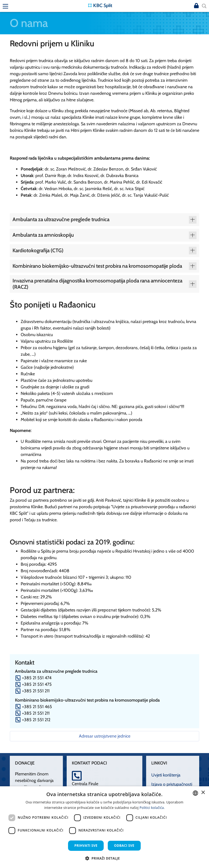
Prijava (196, 6)
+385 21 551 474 (37, 678)
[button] (105, 858)
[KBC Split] (100, 5)
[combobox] (195, 793)
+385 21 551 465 (37, 707)
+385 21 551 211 (36, 691)
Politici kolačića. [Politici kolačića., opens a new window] (152, 808)
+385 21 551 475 (37, 684)
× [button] (203, 793)
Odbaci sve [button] (124, 846)
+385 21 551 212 (36, 720)
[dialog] (104, 827)
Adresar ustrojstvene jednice (105, 736)
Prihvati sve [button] (86, 846)
